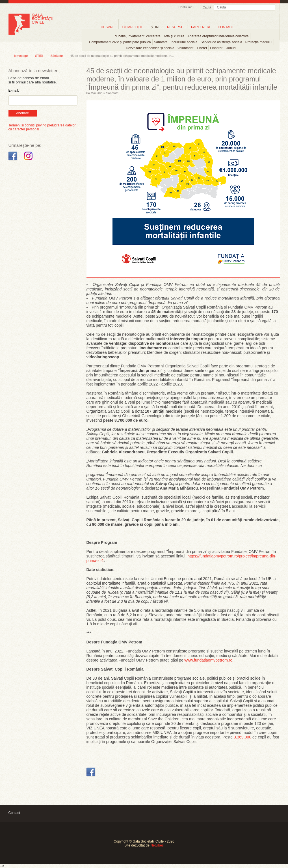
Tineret (202, 48)
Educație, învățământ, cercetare (136, 36)
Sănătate (161, 42)
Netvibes (157, 845)
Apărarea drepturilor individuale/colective (218, 36)
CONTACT (226, 27)
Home (90, 27)
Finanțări (217, 48)
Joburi (231, 48)
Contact (14, 813)
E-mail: (14, 91)
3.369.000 (243, 737)
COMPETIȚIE (133, 27)
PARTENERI (201, 27)
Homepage (20, 56)
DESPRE (108, 27)
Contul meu (186, 7)
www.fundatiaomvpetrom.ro (209, 660)
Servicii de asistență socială (221, 42)
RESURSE (175, 27)
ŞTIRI (155, 27)
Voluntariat (186, 48)
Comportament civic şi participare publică (120, 42)
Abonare (22, 113)
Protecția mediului (259, 42)
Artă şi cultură (174, 36)
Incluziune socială (184, 42)
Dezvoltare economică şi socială (150, 48)
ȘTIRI (39, 56)
